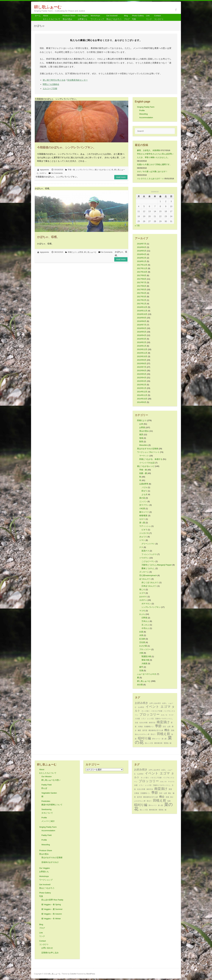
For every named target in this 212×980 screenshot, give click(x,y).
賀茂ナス (145, 551)
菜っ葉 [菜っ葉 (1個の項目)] (164, 739)
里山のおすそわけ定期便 (148, 449)
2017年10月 (142, 272)
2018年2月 (142, 258)
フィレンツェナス (149, 554)
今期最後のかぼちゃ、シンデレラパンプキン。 (66, 147)
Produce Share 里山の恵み (69, 17)
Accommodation (146, 117)
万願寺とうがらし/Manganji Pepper (157, 565)
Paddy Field (46, 835)
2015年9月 (142, 360)
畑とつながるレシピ (103, 170)
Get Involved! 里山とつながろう (114, 17)
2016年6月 (142, 328)
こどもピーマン (148, 561)
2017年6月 (142, 286)
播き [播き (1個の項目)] (170, 793)
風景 (141, 435)
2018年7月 (142, 244)
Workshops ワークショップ (97, 17)
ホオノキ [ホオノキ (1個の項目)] (164, 715)
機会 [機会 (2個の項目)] (167, 730)
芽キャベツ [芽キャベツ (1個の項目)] (156, 739)
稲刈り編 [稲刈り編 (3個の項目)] (144, 738)
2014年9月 (142, 402)
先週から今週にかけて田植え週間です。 (154, 164)
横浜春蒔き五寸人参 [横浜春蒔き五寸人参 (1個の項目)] (156, 730)
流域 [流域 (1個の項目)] (173, 730)
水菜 (141, 635)
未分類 (140, 685)
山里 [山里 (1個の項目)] (169, 727)
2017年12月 (142, 265)
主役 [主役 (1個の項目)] (136, 723)
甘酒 (141, 671)
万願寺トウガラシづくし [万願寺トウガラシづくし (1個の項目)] (164, 719)
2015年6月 (142, 371)
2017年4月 (142, 293)
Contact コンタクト (159, 17)
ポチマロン (146, 604)
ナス (141, 547)
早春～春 (71, 170)
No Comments (57, 173)
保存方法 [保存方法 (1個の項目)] (152, 723)
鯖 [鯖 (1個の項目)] (171, 743)
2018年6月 (142, 247)
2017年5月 (142, 290)
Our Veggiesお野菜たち (83, 17)
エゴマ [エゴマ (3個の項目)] (166, 707)
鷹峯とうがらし (148, 568)
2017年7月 (142, 282)
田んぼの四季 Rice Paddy (52, 900)
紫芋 (141, 667)
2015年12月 (142, 349)
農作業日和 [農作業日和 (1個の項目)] (158, 743)
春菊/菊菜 (143, 516)
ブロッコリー (145, 649)
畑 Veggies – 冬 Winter (51, 919)
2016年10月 (142, 314)
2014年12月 (142, 392)
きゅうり (143, 537)
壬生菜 (142, 642)
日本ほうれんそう (149, 586)
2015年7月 (142, 367)
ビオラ (144, 530)
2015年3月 (142, 381)
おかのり (143, 597)
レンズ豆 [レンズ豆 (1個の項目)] (150, 719)
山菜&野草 (144, 484)
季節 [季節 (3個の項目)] (158, 726)
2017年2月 (142, 300)
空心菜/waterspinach (148, 575)
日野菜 (144, 618)
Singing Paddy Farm (146, 107)
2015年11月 (142, 353)
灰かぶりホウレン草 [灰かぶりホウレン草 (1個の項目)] (142, 734)
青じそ (142, 590)
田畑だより (72, 252)
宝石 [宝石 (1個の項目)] (164, 727)
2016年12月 (142, 307)
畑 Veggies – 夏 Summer (52, 909)
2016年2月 (142, 342)
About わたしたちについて (52, 17)
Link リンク (149, 17)
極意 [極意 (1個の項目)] (139, 730)
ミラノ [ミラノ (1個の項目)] (144, 719)
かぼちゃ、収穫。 (48, 237)
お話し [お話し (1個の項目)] (165, 703)
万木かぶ (145, 621)
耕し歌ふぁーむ (48, 7)
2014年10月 (142, 399)
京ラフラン (144, 505)
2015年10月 (142, 356)
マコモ (142, 611)
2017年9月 (142, 275)
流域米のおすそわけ (50, 862)
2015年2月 (142, 385)
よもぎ (144, 494)
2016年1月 (142, 346)
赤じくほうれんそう (150, 582)
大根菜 (144, 663)
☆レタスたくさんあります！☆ (150, 179)
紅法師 (142, 639)
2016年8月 (142, 321)
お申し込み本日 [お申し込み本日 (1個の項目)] (155, 703)
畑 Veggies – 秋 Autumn (52, 914)
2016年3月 (142, 339)
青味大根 (145, 660)
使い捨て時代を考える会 (54, 80)
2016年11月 (142, 311)
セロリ (142, 519)
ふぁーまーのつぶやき (147, 674)
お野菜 (80, 252)
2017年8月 (142, 279)
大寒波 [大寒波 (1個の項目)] (140, 727)
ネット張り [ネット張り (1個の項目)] (146, 711)
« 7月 (137, 226)
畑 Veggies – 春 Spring (51, 904)
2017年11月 (142, 268)
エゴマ (142, 593)
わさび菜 (143, 646)
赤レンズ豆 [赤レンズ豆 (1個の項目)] (149, 743)
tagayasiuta (44, 170)
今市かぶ (145, 628)
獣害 (141, 442)
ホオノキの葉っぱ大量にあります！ (152, 172)
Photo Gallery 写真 (138, 17)
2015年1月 (142, 388)
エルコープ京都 (50, 89)
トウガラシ (144, 558)
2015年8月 (142, 363)
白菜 (141, 632)
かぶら (142, 614)
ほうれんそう (145, 579)
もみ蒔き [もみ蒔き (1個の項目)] (141, 707)
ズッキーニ (144, 572)
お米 (141, 424)
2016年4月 (142, 335)
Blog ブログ (127, 17)
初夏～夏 (143, 473)
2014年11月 (142, 395)
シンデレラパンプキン (85, 170)
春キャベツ (144, 512)
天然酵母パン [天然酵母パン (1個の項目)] (149, 727)
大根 (141, 653)
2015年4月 (142, 378)
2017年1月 (142, 304)
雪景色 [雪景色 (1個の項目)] (166, 743)
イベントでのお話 (147, 463)
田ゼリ (144, 491)
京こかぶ (145, 625)
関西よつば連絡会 (51, 84)
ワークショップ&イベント (148, 452)
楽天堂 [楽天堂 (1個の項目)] (145, 730)
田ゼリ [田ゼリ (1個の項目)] (153, 734)
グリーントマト (148, 544)
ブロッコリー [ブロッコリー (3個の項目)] (150, 714)
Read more (121, 177)
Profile (142, 110)
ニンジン (143, 501)
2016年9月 (142, 318)
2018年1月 (142, 261)
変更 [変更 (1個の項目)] (170, 789)
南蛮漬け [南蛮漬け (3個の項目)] (163, 722)
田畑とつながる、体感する (151, 459)
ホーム (38, 16)
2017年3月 (142, 297)
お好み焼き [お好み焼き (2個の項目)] (141, 703)
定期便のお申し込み (50, 953)
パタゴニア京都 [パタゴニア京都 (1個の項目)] (157, 711)
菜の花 (142, 498)
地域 (141, 438)
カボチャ (43, 173)
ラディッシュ (145, 526)
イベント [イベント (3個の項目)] (152, 707)
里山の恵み (144, 431)
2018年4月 (142, 254)
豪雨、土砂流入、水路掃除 (149, 150)
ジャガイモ (144, 533)
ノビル (144, 487)
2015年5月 (142, 374)
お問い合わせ (47, 948)
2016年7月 (142, 325)
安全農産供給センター (77, 80)
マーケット (144, 456)
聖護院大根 (146, 656)
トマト (142, 540)
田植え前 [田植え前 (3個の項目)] (163, 734)
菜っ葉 (142, 523)
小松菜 (142, 508)
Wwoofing (143, 114)
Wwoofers (144, 445)
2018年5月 (142, 251)
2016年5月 (142, 332)
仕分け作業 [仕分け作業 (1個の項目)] (143, 723)
